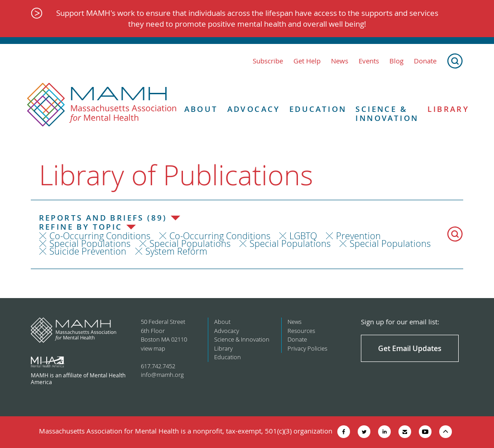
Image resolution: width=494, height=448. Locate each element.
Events (369, 61)
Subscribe (268, 61)
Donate (425, 61)
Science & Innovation (387, 114)
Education (318, 109)
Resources (301, 331)
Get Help (307, 61)
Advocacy (254, 109)
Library (448, 109)
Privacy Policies (307, 348)
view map (153, 348)
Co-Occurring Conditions (100, 236)
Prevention (358, 236)
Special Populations (90, 243)
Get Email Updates (410, 348)
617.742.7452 (158, 366)
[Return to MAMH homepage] (102, 105)
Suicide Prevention (88, 251)
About (201, 109)
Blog (396, 61)
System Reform (176, 251)
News (340, 61)
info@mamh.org (162, 375)
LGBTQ (303, 236)
